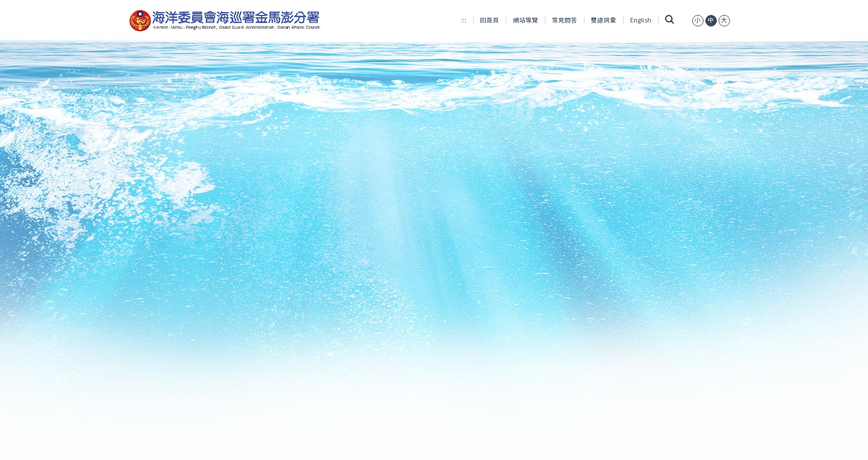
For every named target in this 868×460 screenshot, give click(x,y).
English (641, 20)
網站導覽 (525, 20)
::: (464, 20)
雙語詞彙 (604, 20)
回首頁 (489, 20)
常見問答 (564, 20)
